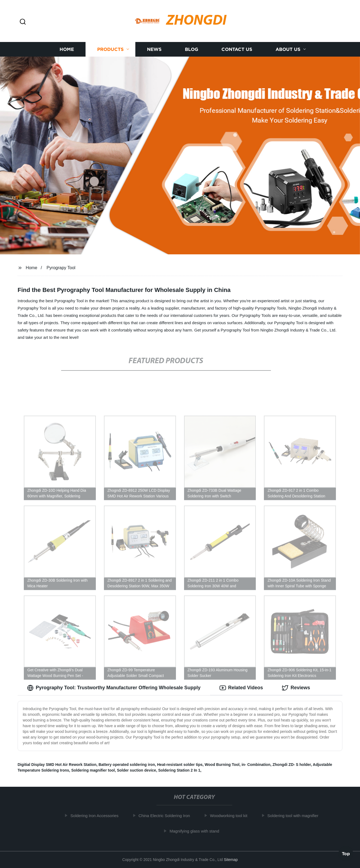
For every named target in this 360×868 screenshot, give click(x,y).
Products (110, 49)
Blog (192, 49)
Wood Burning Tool (222, 765)
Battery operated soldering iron (127, 765)
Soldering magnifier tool (93, 770)
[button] (23, 22)
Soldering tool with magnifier (294, 816)
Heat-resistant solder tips (180, 765)
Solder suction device (137, 770)
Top (346, 854)
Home (67, 49)
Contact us (237, 49)
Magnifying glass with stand (196, 831)
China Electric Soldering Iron (166, 816)
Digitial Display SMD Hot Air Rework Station (57, 765)
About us (288, 49)
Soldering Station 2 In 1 (179, 770)
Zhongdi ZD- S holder (292, 765)
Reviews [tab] (296, 688)
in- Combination (256, 765)
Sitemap (231, 860)
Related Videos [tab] (241, 688)
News (154, 49)
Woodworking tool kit (230, 816)
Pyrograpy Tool (61, 268)
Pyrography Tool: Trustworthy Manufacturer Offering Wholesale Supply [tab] (114, 688)
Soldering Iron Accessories (96, 816)
